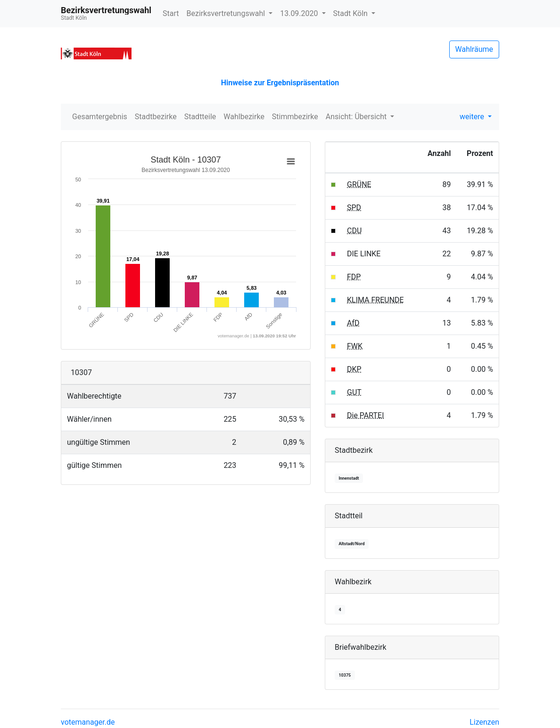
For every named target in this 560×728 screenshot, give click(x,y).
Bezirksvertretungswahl (227, 13)
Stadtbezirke (156, 117)
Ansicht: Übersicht (357, 117)
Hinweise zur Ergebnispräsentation (280, 83)
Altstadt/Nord (351, 544)
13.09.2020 (300, 13)
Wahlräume (474, 49)
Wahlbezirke (244, 117)
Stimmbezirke (295, 117)
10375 (345, 675)
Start (171, 13)
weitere (473, 117)
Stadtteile (200, 117)
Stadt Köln (351, 13)
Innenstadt (349, 478)
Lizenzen (484, 722)
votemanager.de (88, 722)
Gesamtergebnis (100, 117)
